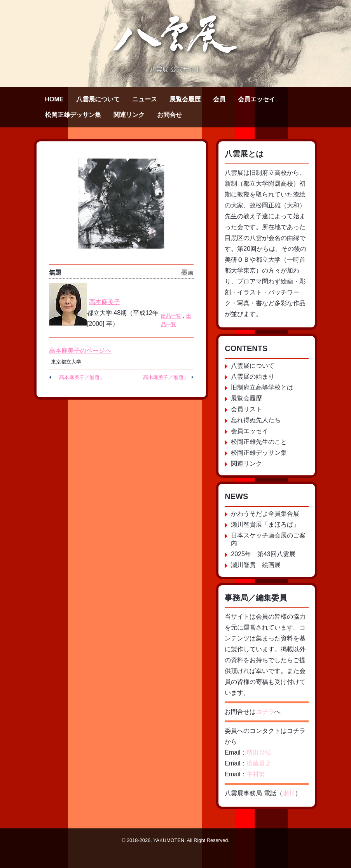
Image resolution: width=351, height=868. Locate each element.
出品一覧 (171, 316)
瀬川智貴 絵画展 (256, 565)
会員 (219, 99)
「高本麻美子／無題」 (79, 377)
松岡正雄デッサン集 (73, 115)
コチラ (265, 712)
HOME (54, 99)
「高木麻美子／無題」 (163, 377)
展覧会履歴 (185, 99)
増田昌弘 (259, 752)
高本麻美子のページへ (80, 351)
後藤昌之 (259, 763)
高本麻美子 (105, 302)
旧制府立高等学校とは (262, 387)
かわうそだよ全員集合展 (265, 514)
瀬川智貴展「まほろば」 (265, 524)
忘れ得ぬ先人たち (256, 420)
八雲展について (98, 99)
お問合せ (169, 115)
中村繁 (256, 774)
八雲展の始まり (253, 377)
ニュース (145, 99)
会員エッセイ (257, 99)
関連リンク (129, 115)
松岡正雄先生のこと (259, 442)
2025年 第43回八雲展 (263, 554)
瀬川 (289, 793)
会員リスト (246, 409)
